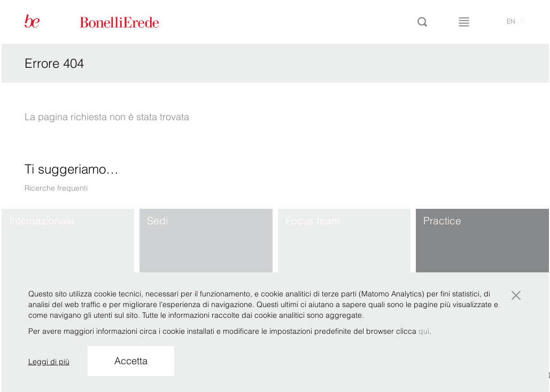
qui (424, 331)
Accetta (131, 361)
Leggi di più (49, 362)
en (511, 21)
